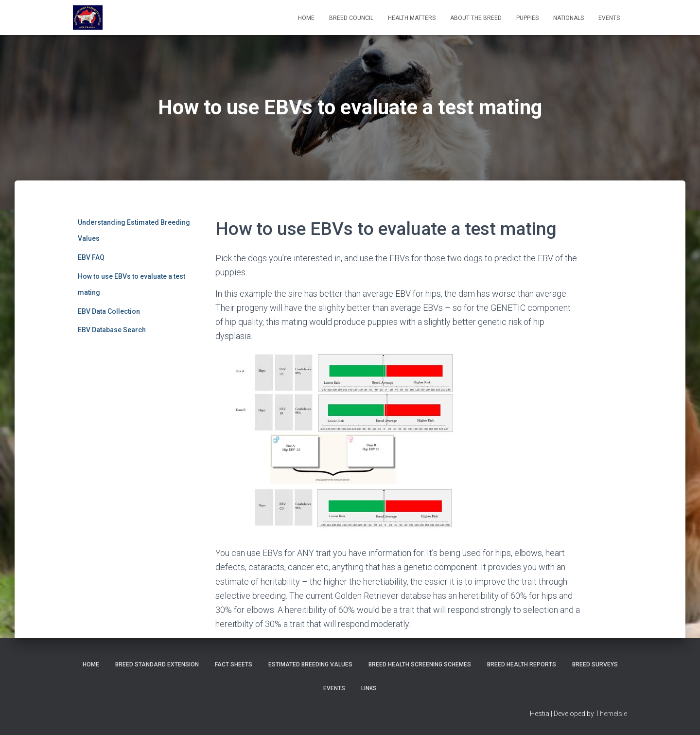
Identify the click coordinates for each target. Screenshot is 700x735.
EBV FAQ (91, 257)
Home (306, 18)
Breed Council (351, 18)
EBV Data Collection (109, 311)
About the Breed (476, 18)
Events (334, 688)
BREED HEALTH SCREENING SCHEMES (420, 664)
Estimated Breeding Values (310, 664)
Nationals (569, 18)
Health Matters (412, 18)
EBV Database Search (112, 330)
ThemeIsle (611, 714)
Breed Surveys (595, 664)
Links (369, 688)
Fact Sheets (234, 664)
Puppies (527, 18)
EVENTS (609, 18)
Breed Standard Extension (157, 664)
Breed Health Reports (522, 664)
